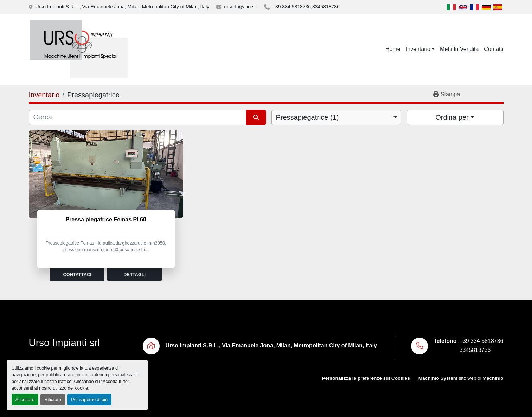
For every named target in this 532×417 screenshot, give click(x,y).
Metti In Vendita (459, 49)
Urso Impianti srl (64, 343)
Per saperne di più (89, 400)
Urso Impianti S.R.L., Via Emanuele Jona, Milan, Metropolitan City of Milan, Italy (123, 7)
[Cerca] (138, 117)
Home (393, 49)
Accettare (25, 400)
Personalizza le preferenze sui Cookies (366, 378)
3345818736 (326, 7)
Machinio (493, 378)
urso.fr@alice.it (241, 7)
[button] (420, 49)
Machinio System (438, 378)
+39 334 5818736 (292, 7)
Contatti (493, 49)
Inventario (418, 49)
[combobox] (336, 117)
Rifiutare (53, 400)
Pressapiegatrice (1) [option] (307, 117)
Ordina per (452, 117)
